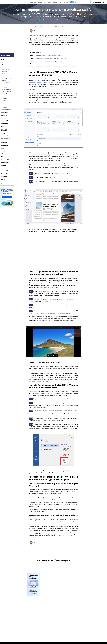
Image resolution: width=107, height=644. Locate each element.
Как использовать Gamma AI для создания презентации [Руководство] (6, 103)
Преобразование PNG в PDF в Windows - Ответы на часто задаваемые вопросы (56, 65)
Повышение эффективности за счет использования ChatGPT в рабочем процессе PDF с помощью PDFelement (7, 65)
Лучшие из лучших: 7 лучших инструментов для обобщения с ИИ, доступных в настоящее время (7, 83)
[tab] (7, 60)
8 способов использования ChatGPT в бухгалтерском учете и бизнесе (7, 72)
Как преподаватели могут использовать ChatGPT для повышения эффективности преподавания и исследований (7, 67)
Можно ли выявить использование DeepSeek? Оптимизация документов (6, 89)
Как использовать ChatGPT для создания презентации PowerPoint (6, 105)
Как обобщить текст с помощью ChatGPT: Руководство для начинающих (7, 78)
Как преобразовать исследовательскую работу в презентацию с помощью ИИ (7, 110)
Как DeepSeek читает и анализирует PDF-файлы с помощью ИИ (7, 94)
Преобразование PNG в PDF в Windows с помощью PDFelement (52, 56)
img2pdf (60, 495)
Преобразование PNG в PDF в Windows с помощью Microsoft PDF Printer (54, 58)
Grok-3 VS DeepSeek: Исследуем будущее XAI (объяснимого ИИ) (7, 92)
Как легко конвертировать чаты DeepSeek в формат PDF (6, 87)
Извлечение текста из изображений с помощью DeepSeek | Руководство (7, 85)
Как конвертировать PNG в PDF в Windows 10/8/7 (59, 27)
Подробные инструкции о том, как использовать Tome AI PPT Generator (6, 107)
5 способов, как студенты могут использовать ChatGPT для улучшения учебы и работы (6, 69)
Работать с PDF (40, 27)
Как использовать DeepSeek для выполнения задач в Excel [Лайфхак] (7, 96)
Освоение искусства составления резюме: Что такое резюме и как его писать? (7, 76)
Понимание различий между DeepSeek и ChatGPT (7, 98)
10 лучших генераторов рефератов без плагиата (5, 80)
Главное (32, 27)
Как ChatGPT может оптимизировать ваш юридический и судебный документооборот (7, 74)
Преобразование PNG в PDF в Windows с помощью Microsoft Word (53, 61)
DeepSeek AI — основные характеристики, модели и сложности (7, 101)
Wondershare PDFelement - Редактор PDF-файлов (44, 84)
